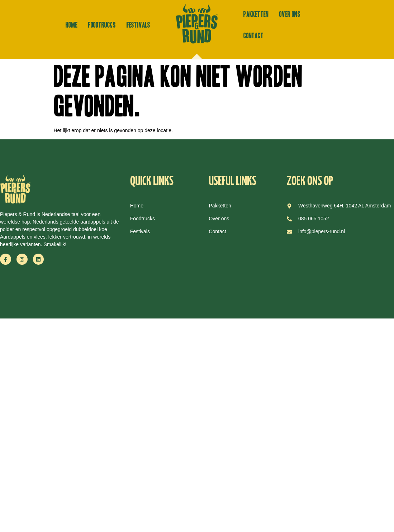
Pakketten (256, 14)
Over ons (290, 14)
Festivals (139, 25)
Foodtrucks (102, 25)
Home (72, 25)
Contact (253, 36)
